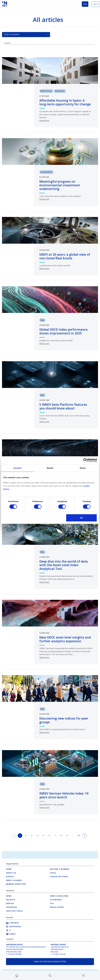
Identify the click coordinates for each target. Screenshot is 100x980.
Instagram (15, 927)
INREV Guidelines (59, 896)
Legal (53, 873)
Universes (12, 907)
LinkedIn (14, 923)
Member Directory (16, 884)
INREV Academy (14, 880)
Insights (11, 900)
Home (9, 869)
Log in (96, 4)
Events (10, 877)
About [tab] (83, 468)
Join (85, 4)
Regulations (57, 907)
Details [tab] (50, 468)
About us (11, 873)
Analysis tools (14, 911)
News (9, 896)
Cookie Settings (59, 877)
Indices (10, 904)
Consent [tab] (17, 468)
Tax (52, 904)
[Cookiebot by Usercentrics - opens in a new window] (85, 460)
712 (79, 835)
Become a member (60, 869)
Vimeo (13, 934)
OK (81, 518)
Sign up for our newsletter (50, 962)
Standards (56, 900)
